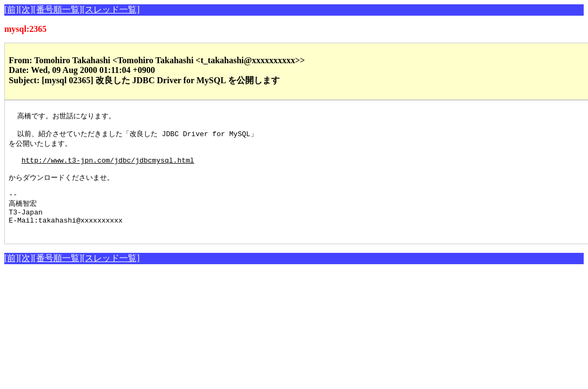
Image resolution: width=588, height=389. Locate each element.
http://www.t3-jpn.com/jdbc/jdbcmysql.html (108, 166)
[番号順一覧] (58, 9)
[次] (26, 9)
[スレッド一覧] (111, 9)
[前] (12, 9)
